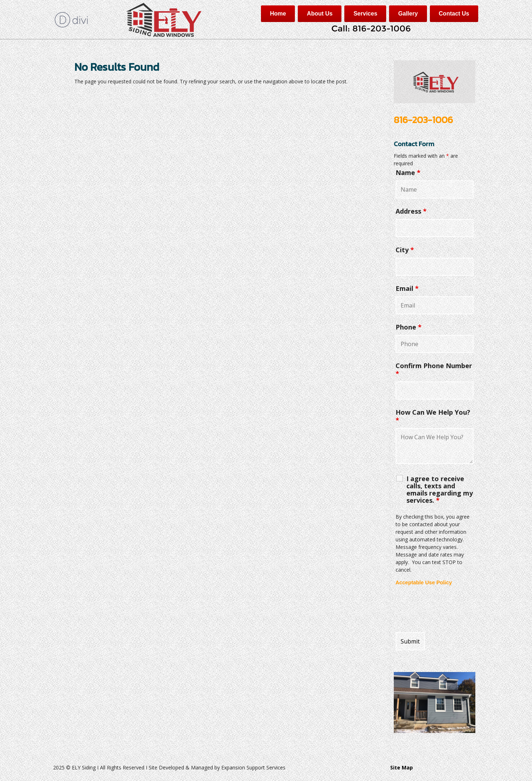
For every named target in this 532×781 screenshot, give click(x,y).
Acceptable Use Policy (424, 583)
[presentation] (450, 609)
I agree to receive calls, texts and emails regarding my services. (440, 489)
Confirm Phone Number (434, 370)
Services (365, 14)
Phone (409, 327)
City (405, 250)
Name (408, 173)
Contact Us (454, 14)
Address (411, 211)
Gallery (408, 14)
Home (278, 14)
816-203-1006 (423, 120)
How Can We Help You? (433, 416)
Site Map (402, 767)
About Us (320, 14)
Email (407, 288)
